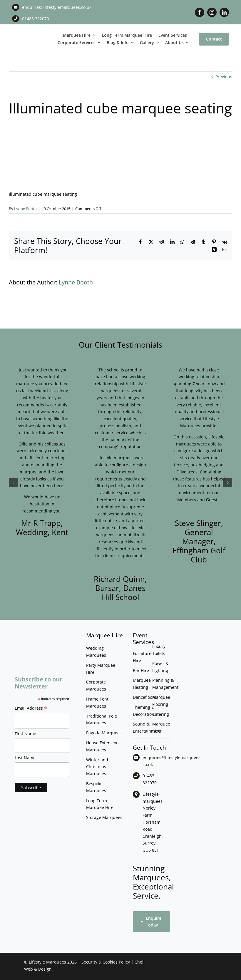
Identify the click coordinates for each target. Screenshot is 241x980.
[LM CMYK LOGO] (30, 33)
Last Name (25, 758)
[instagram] (212, 12)
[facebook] (200, 12)
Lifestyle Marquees (47, 962)
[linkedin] (224, 12)
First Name (25, 734)
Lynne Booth (25, 209)
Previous (224, 77)
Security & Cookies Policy (106, 962)
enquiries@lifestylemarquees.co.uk (57, 7)
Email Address (31, 709)
